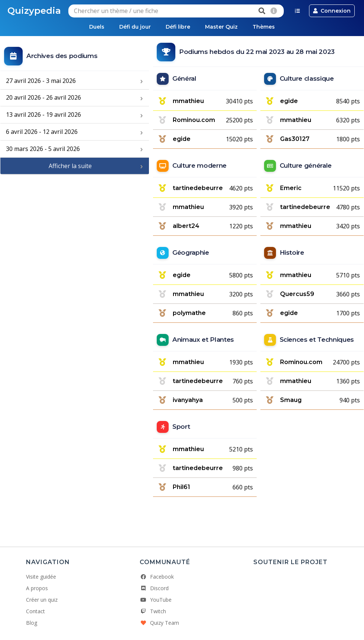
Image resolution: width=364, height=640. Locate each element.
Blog (32, 623)
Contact (35, 611)
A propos (37, 588)
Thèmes (264, 27)
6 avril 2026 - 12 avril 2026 (42, 132)
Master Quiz (221, 27)
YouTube (156, 600)
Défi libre (178, 27)
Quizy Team (159, 623)
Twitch (153, 611)
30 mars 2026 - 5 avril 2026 (43, 149)
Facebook (157, 577)
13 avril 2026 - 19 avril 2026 (43, 115)
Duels (97, 27)
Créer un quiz (42, 600)
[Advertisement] (75, 225)
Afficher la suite (70, 166)
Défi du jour (135, 27)
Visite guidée (41, 577)
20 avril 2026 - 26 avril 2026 (43, 97)
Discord (154, 588)
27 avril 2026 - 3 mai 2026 (41, 81)
